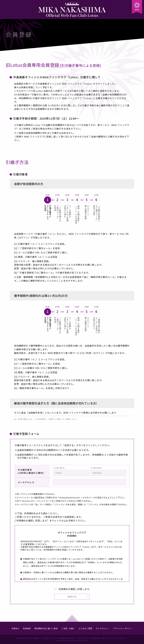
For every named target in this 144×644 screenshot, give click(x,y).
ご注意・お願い (68, 628)
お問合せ (15, 628)
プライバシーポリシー (123, 628)
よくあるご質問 (85, 628)
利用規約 (27, 628)
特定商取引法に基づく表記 (46, 628)
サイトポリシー (103, 628)
